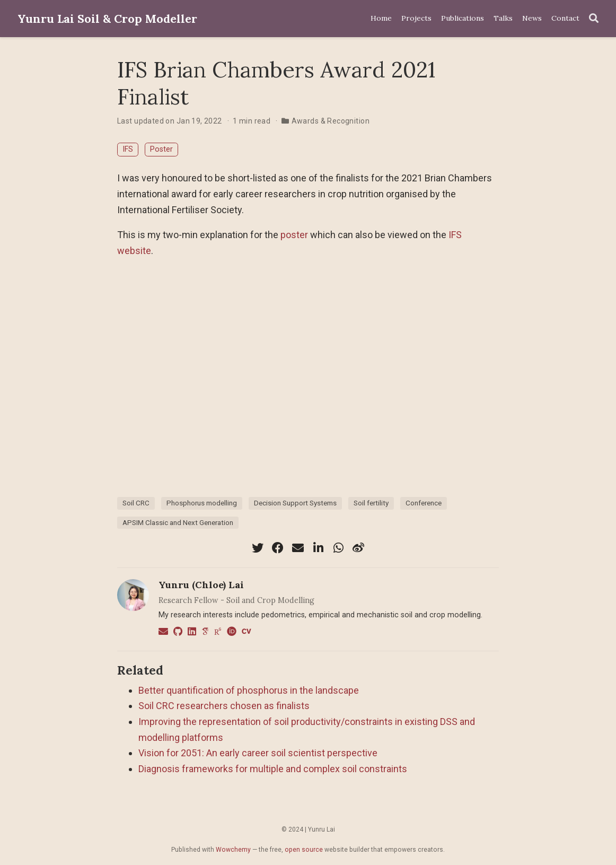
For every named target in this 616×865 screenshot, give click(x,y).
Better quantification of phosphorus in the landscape (249, 690)
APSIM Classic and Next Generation (178, 522)
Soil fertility (371, 503)
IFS (128, 149)
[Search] (594, 19)
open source (304, 850)
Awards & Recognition (331, 121)
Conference (424, 503)
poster (294, 235)
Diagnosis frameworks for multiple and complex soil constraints (273, 769)
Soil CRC (136, 503)
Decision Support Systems (295, 503)
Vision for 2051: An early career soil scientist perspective (258, 753)
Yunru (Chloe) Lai (201, 585)
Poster (161, 149)
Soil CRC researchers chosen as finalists (224, 706)
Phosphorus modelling (202, 503)
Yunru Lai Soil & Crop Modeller (107, 19)
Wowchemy (233, 850)
